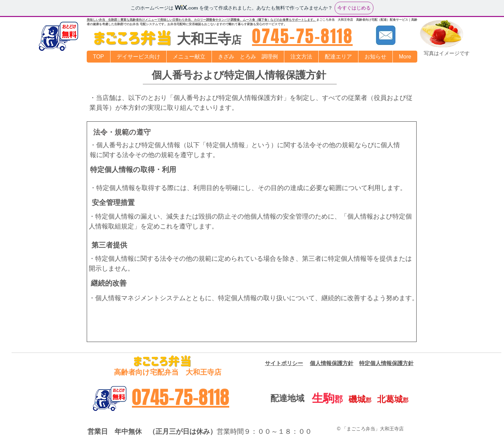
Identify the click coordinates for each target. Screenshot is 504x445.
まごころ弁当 (325, 20)
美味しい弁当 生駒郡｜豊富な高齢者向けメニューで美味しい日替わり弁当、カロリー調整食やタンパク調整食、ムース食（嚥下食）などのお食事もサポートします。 (201, 20)
